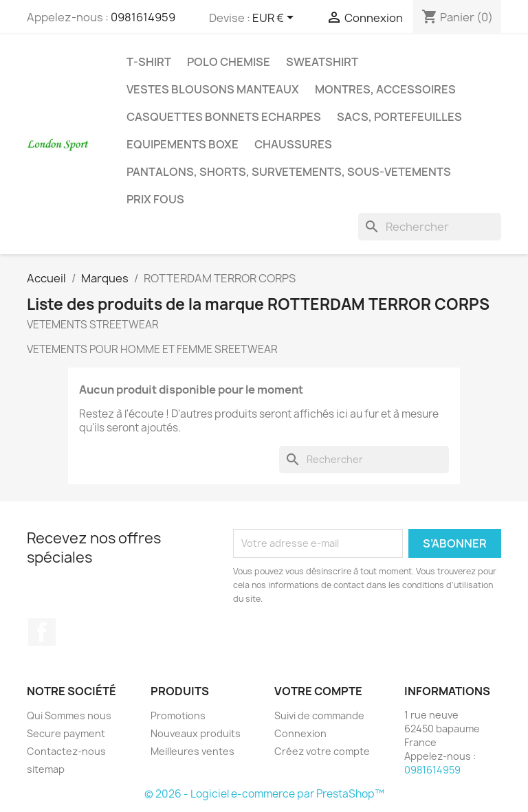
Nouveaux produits (196, 733)
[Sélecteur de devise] (275, 19)
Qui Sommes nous (69, 715)
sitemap (46, 769)
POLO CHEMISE (229, 62)
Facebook (42, 632)
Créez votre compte (322, 751)
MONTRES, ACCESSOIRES (385, 89)
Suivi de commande (319, 715)
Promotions (178, 715)
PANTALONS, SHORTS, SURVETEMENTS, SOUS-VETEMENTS (289, 172)
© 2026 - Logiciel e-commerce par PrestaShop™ (264, 794)
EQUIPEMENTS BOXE (183, 144)
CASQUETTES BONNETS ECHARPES (224, 117)
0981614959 (143, 17)
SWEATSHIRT (322, 62)
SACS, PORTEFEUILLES (399, 117)
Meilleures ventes (192, 751)
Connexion (300, 733)
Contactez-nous (66, 751)
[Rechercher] (430, 227)
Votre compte (318, 691)
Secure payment (66, 733)
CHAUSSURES (293, 144)
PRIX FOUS (155, 199)
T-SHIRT (149, 62)
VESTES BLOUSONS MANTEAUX (213, 89)
